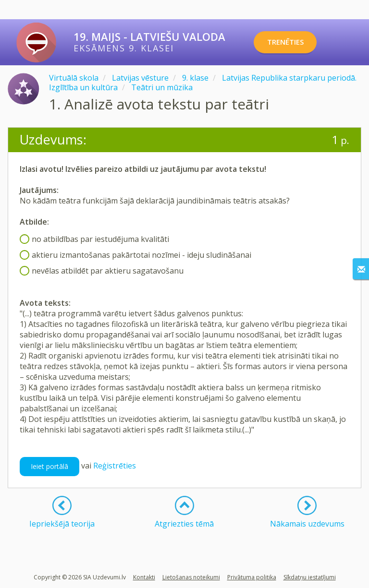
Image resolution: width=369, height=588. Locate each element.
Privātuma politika (252, 577)
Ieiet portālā (49, 466)
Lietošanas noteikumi (191, 577)
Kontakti (144, 577)
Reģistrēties (115, 466)
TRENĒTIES (292, 42)
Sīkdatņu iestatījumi (310, 577)
